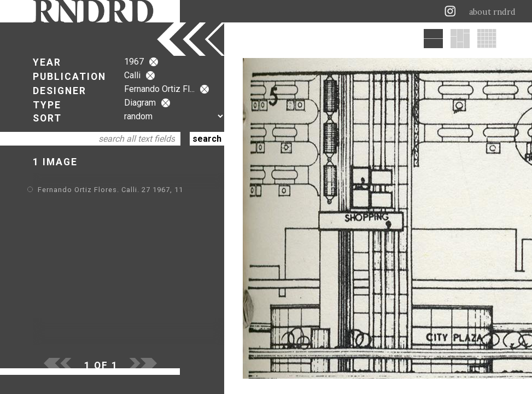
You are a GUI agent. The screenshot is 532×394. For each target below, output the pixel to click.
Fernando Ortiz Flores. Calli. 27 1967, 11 (110, 190)
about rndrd (492, 12)
